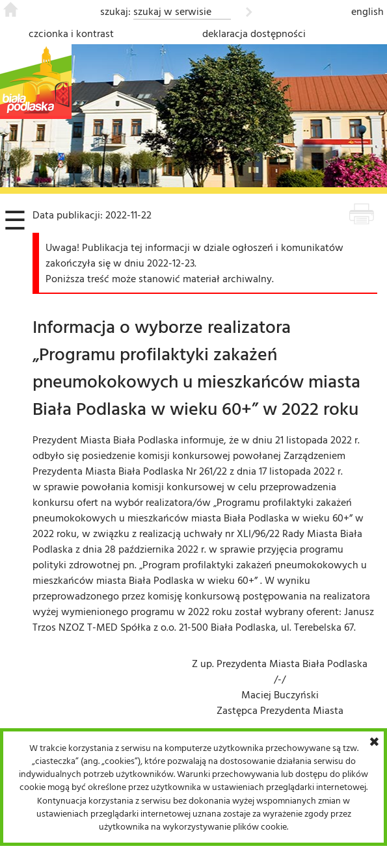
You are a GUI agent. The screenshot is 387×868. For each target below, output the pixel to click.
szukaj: (115, 11)
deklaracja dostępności (254, 33)
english (367, 11)
